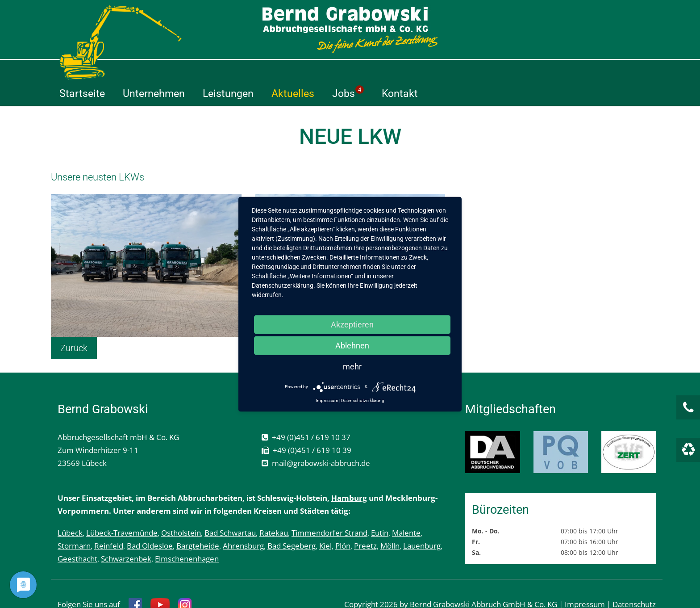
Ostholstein (181, 510)
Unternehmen (301, 70)
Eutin (380, 510)
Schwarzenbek (126, 536)
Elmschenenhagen (187, 536)
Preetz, (366, 523)
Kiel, (326, 523)
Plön (343, 523)
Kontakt (547, 70)
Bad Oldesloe (150, 523)
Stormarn (74, 523)
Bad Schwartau (230, 510)
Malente (406, 510)
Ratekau (274, 510)
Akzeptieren (352, 324)
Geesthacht (77, 536)
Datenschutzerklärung (363, 400)
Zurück (74, 325)
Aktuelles (440, 70)
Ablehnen (352, 345)
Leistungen (375, 70)
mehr (352, 366)
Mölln (390, 523)
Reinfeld (109, 523)
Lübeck (70, 510)
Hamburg (349, 475)
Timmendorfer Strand (329, 510)
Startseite (229, 70)
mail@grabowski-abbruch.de (321, 440)
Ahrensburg (243, 523)
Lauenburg (422, 523)
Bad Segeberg (292, 523)
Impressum (585, 581)
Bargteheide (198, 523)
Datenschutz (634, 581)
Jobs (495, 69)
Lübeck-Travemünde (122, 510)
